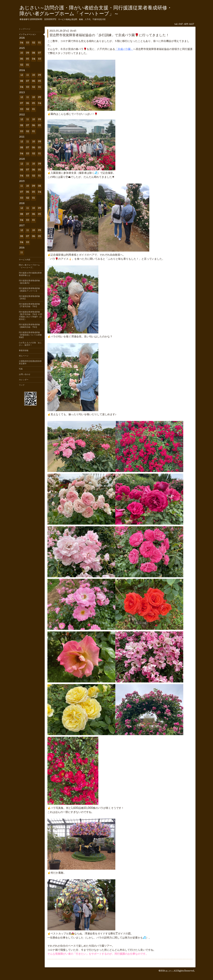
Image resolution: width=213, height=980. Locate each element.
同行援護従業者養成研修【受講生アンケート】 (29, 290)
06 (22, 59)
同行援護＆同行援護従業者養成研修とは (30, 274)
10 (22, 53)
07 (40, 53)
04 (22, 43)
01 (40, 43)
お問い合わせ (25, 375)
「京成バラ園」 (124, 49)
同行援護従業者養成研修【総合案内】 (29, 282)
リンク (22, 385)
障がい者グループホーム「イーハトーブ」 (29, 266)
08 (34, 53)
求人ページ (24, 356)
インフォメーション (27, 35)
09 (28, 53)
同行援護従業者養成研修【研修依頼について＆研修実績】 (30, 335)
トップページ (25, 29)
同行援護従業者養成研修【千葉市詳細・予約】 (29, 305)
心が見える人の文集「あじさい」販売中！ (30, 344)
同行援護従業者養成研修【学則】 (29, 298)
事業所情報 (24, 351)
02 (34, 43)
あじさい (169, 971)
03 (28, 43)
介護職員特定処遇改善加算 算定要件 (31, 363)
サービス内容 (25, 260)
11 (28, 75)
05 (28, 59)
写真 (21, 369)
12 (22, 75)
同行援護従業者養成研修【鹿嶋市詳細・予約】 (29, 326)
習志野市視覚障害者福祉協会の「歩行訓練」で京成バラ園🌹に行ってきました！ (109, 35)
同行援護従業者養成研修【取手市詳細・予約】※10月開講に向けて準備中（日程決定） (30, 316)
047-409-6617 (187, 24)
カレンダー (24, 380)
